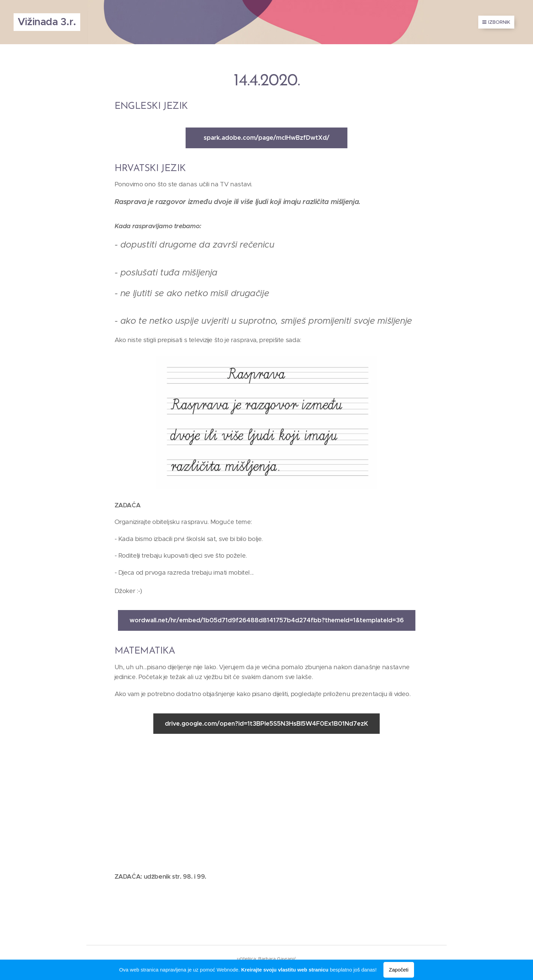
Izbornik (496, 22)
